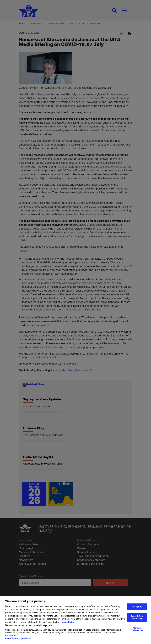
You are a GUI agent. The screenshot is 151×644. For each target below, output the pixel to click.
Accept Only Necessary (137, 619)
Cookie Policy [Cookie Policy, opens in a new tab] (67, 624)
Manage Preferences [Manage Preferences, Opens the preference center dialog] (137, 631)
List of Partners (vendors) (18, 640)
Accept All (137, 609)
